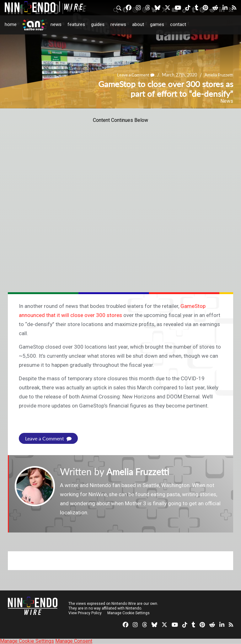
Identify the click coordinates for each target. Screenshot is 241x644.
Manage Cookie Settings (129, 613)
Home (11, 24)
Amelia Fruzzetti (218, 75)
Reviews (118, 24)
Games (157, 24)
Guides (98, 24)
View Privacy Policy (85, 613)
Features (76, 24)
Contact (178, 24)
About (138, 24)
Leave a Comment (132, 75)
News (56, 24)
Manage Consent (74, 641)
